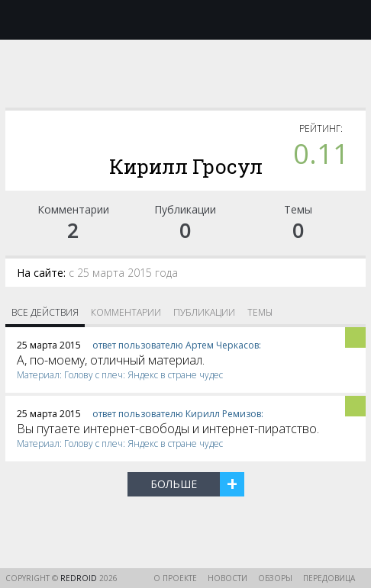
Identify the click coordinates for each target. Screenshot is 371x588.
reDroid (80, 578)
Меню (21, 20)
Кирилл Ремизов (223, 414)
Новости (227, 578)
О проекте (175, 578)
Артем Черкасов (222, 345)
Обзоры (275, 578)
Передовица (329, 578)
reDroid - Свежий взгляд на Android (185, 19)
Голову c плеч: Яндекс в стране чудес (144, 375)
